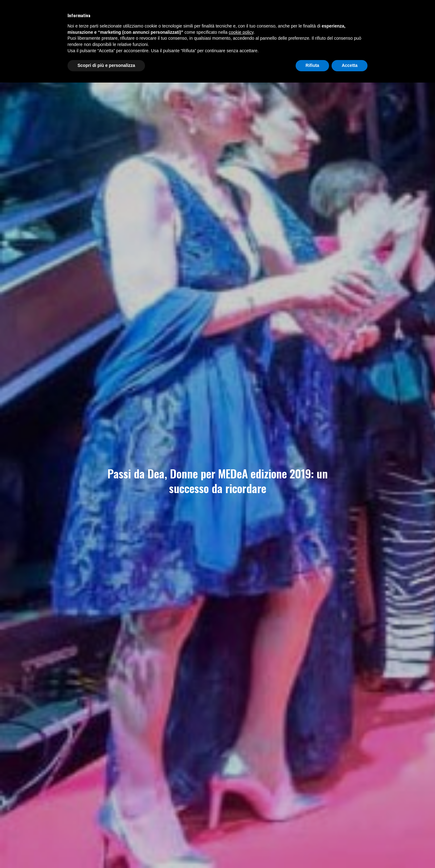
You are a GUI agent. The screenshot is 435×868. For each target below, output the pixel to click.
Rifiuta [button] (312, 65)
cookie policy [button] (241, 32)
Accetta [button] (350, 65)
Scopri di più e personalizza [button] (106, 65)
